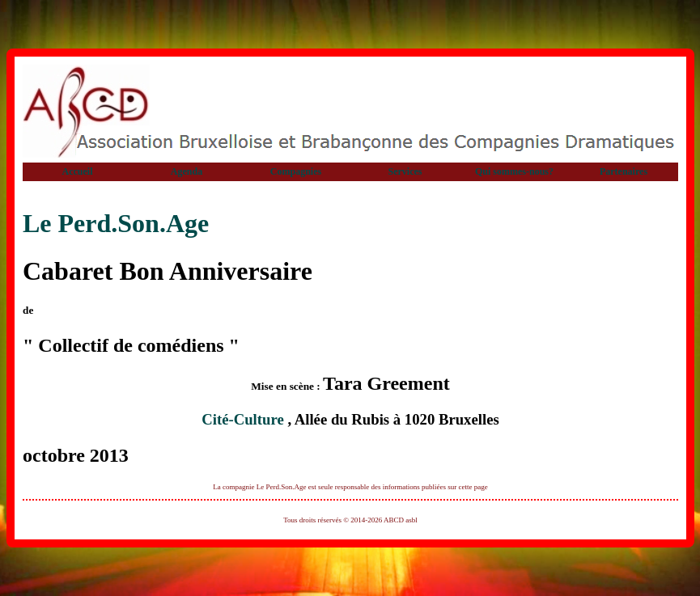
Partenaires (624, 171)
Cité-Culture (244, 419)
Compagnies (296, 171)
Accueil (78, 171)
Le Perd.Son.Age (116, 223)
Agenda (187, 171)
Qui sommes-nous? (514, 171)
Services (405, 171)
